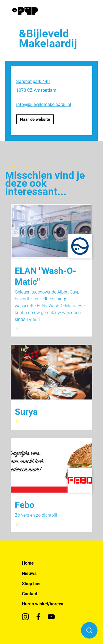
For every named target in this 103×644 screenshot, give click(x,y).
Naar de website (35, 119)
